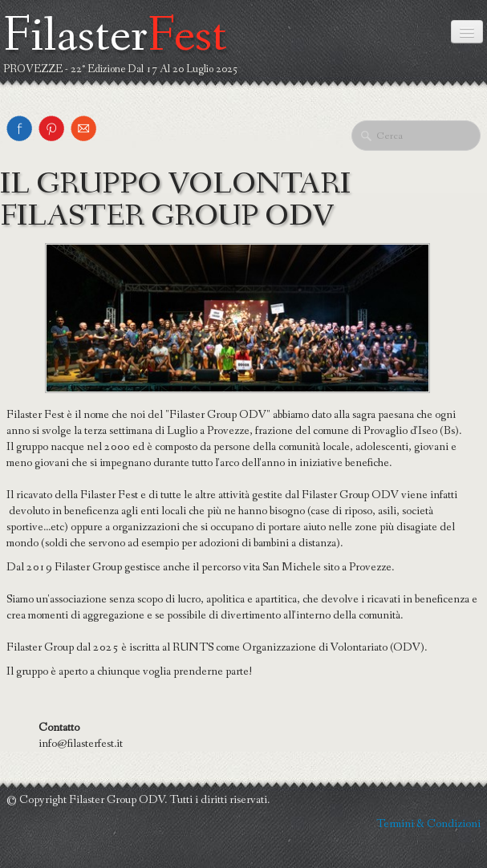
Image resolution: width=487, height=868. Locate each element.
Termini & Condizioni (428, 824)
